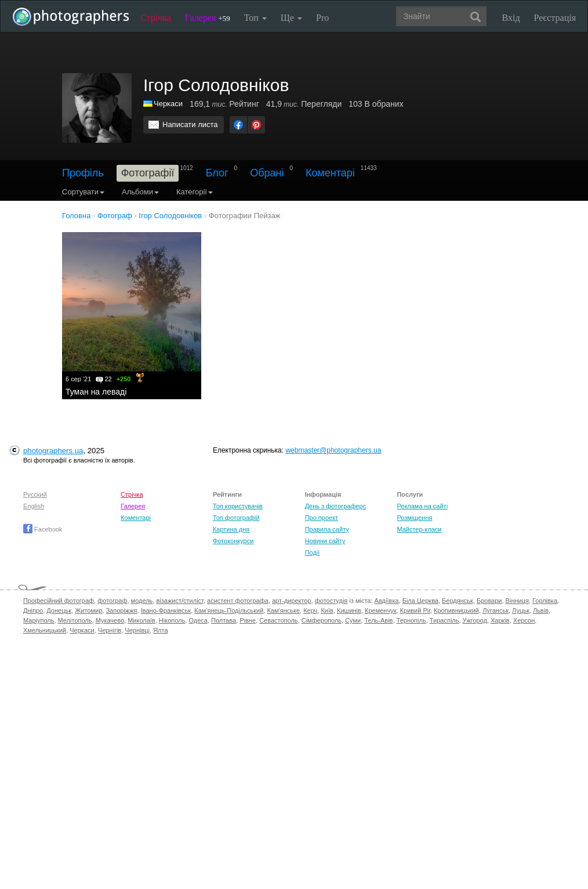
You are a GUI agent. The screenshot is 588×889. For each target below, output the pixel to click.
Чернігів (110, 630)
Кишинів (349, 610)
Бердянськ (458, 601)
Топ (255, 18)
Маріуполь (39, 620)
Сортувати (83, 192)
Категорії (195, 192)
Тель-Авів (378, 620)
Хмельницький (45, 630)
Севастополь (278, 620)
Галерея (208, 18)
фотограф (112, 601)
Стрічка (156, 18)
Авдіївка (387, 601)
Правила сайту (327, 529)
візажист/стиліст (179, 601)
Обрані (267, 173)
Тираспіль (444, 620)
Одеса (198, 620)
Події (313, 552)
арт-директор (292, 601)
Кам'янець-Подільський (229, 610)
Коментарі (330, 173)
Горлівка (545, 601)
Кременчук (380, 610)
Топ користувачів (238, 506)
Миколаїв (141, 620)
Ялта (160, 630)
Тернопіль (411, 620)
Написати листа (190, 124)
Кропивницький (456, 610)
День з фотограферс (336, 506)
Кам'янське (284, 610)
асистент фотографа (238, 601)
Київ (327, 610)
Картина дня (231, 529)
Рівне (248, 620)
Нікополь (172, 620)
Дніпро (33, 610)
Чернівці (137, 630)
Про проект (322, 518)
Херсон (524, 620)
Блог (217, 173)
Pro (322, 18)
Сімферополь (322, 620)
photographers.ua (53, 451)
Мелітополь (75, 620)
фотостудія (331, 601)
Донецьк (59, 610)
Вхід (511, 18)
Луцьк (521, 610)
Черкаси (168, 104)
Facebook (43, 529)
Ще (291, 18)
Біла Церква (420, 601)
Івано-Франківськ (166, 610)
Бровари (489, 601)
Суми (353, 620)
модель (142, 601)
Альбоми (140, 192)
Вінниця (517, 601)
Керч (310, 610)
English (34, 506)
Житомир (88, 610)
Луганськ (496, 610)
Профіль (83, 173)
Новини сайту (325, 541)
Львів (541, 610)
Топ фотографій (236, 518)
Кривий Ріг (415, 610)
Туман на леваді (96, 392)
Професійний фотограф (59, 601)
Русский (35, 494)
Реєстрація (555, 18)
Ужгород (475, 620)
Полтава (224, 620)
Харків (500, 620)
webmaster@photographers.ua (333, 450)
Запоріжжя (121, 610)
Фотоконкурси (233, 541)
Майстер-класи (419, 529)
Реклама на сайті (422, 506)
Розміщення (414, 518)
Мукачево (110, 620)
